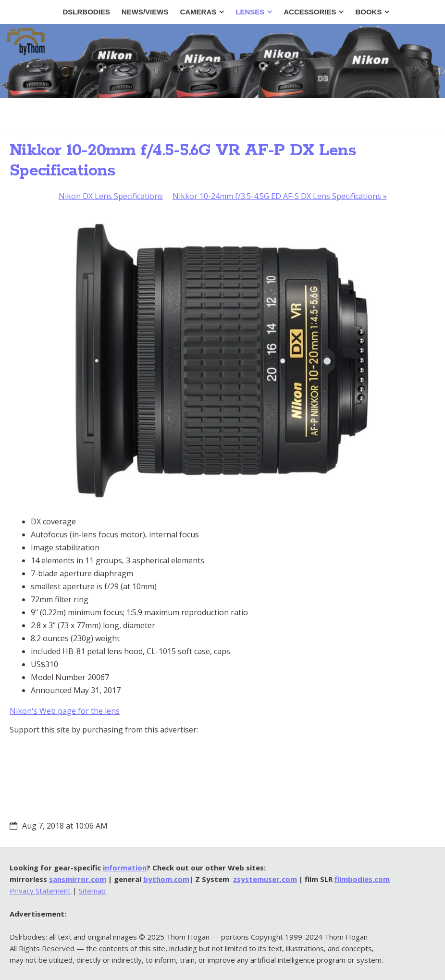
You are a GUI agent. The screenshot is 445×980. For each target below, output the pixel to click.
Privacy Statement (40, 891)
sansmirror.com (78, 879)
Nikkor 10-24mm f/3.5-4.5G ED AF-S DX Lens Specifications (280, 196)
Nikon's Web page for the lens (65, 711)
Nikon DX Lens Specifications (111, 196)
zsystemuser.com (265, 879)
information (125, 868)
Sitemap (92, 891)
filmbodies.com (362, 879)
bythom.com (166, 879)
